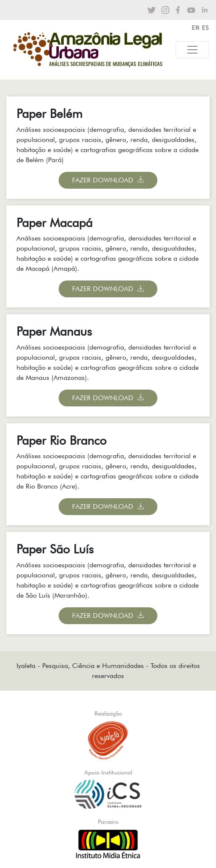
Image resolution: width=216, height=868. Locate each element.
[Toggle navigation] (192, 50)
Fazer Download (103, 180)
